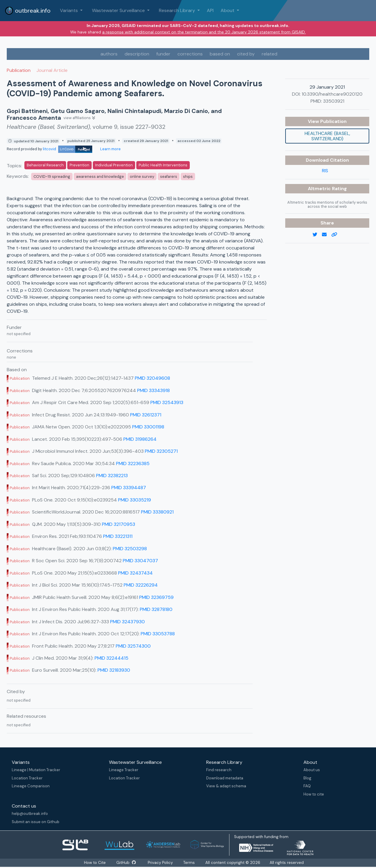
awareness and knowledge (100, 177)
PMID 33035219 (135, 500)
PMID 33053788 (158, 634)
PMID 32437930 (127, 622)
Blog (307, 778)
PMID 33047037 (140, 561)
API (210, 10)
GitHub (126, 863)
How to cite (314, 794)
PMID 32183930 (114, 670)
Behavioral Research (45, 165)
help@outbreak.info (30, 814)
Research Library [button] (178, 10)
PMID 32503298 (130, 549)
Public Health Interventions (163, 165)
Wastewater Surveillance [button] (119, 10)
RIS (325, 171)
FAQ (307, 786)
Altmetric (320, 189)
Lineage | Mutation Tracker (36, 770)
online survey (142, 177)
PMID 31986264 (140, 439)
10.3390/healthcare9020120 (332, 94)
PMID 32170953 (119, 524)
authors (109, 54)
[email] (327, 235)
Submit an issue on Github (36, 822)
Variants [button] (69, 10)
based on (220, 54)
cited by (246, 54)
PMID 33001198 (148, 427)
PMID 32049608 (152, 378)
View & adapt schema (226, 786)
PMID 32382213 (112, 476)
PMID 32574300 (133, 646)
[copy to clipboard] (337, 235)
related (270, 54)
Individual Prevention (114, 165)
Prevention (79, 165)
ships (188, 177)
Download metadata (225, 778)
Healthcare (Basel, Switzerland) (327, 136)
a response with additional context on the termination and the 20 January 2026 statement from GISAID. (204, 32)
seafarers (169, 177)
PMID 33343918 (153, 390)
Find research (219, 770)
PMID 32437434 (135, 573)
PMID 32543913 (167, 402)
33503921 (334, 101)
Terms (190, 863)
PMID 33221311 (118, 536)
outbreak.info (28, 11)
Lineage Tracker (124, 770)
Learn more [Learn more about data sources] (110, 149)
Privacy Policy (161, 863)
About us (312, 770)
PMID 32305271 (161, 451)
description (137, 54)
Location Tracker (27, 778)
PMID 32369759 (156, 597)
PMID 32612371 (146, 415)
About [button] (228, 10)
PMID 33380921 (157, 512)
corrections (190, 54)
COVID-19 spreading (52, 177)
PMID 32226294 (141, 585)
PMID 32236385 (133, 463)
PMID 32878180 (156, 609)
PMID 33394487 (129, 488)
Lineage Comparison (31, 786)
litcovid (68, 149)
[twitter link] (317, 235)
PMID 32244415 (111, 658)
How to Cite (95, 863)
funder (163, 54)
